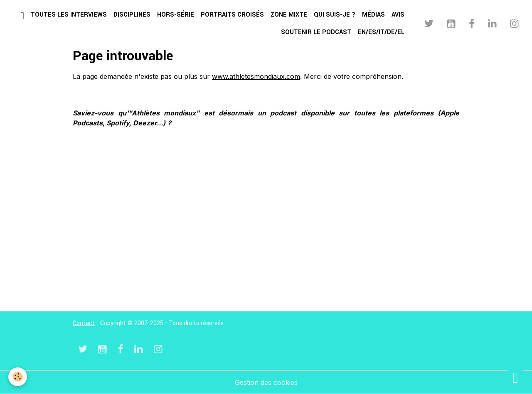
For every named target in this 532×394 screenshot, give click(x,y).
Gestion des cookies (266, 382)
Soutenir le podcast (316, 32)
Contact (84, 323)
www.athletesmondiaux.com (256, 76)
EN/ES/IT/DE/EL (381, 32)
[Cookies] (18, 377)
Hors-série (176, 15)
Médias (373, 15)
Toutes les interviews (69, 15)
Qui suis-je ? (335, 15)
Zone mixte (289, 15)
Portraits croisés (232, 15)
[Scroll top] (515, 377)
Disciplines (132, 15)
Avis (398, 15)
